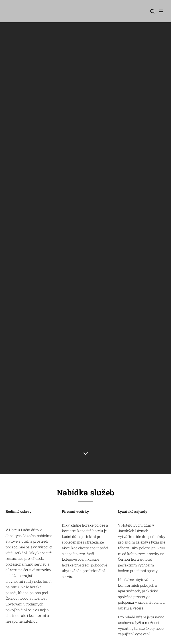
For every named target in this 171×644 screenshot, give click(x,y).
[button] (152, 11)
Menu (161, 11)
